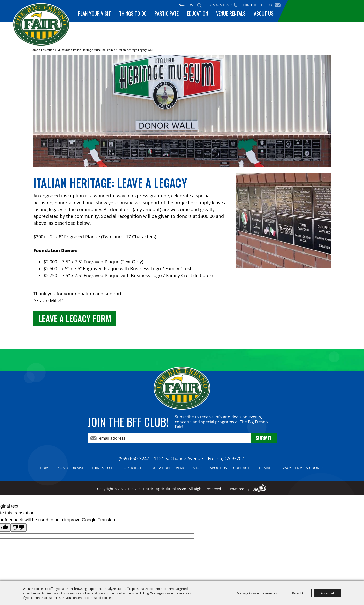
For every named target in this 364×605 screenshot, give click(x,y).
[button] (182, 112)
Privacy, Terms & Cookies (301, 468)
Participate (167, 13)
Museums (64, 50)
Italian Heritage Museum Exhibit (94, 50)
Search (199, 5)
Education (197, 13)
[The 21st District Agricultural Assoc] (41, 25)
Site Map (263, 468)
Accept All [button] (328, 593)
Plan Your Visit (95, 13)
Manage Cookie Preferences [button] (257, 593)
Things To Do (133, 13)
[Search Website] (186, 5)
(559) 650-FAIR (221, 5)
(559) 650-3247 (134, 458)
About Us (264, 13)
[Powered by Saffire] (260, 489)
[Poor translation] (18, 528)
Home (34, 50)
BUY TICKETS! (320, 11)
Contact (241, 468)
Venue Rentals (231, 13)
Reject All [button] (299, 593)
